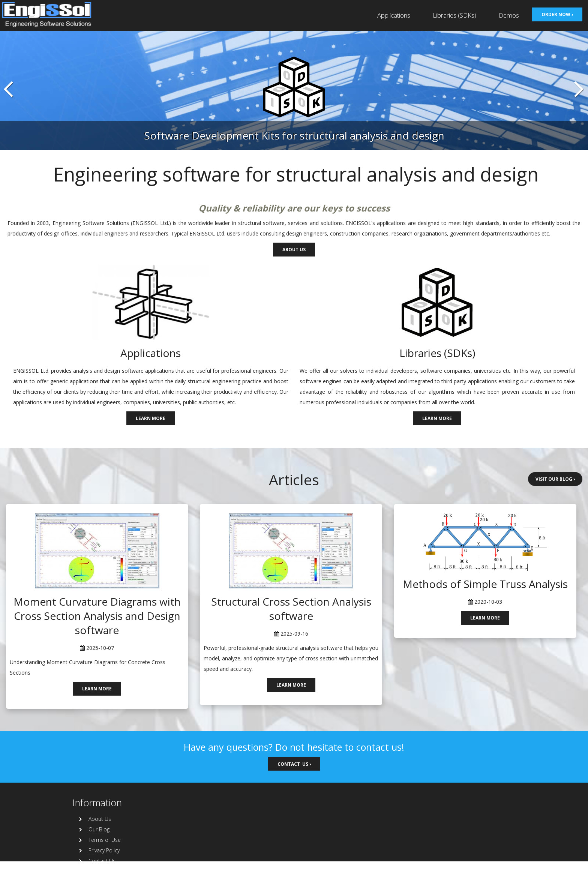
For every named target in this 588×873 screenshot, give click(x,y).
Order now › (557, 14)
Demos (509, 15)
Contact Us (102, 861)
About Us (100, 819)
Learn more (151, 418)
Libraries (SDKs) (454, 15)
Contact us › (294, 764)
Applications (394, 15)
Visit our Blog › (555, 479)
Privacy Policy (104, 850)
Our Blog (99, 829)
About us (294, 249)
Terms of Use (105, 840)
